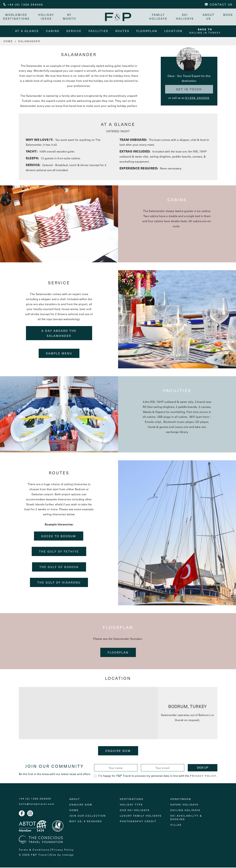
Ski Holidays (184, 17)
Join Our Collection (88, 816)
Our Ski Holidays (135, 811)
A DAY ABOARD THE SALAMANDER (59, 334)
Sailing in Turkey (205, 32)
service (74, 31)
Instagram (30, 814)
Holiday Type (131, 805)
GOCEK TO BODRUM (59, 537)
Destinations (132, 800)
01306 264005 (197, 98)
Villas (176, 825)
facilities (98, 31)
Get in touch (189, 90)
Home (74, 811)
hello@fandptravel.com (37, 805)
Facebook (22, 814)
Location (173, 31)
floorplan (147, 31)
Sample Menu (59, 354)
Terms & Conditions (34, 850)
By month (70, 17)
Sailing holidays (185, 811)
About (75, 800)
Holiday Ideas (47, 17)
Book (228, 15)
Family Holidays (158, 17)
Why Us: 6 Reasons (86, 822)
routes (122, 31)
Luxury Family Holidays (141, 816)
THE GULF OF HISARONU (59, 583)
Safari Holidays (184, 805)
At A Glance (27, 31)
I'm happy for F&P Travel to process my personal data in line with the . (156, 776)
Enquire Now (118, 751)
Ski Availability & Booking (186, 818)
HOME (8, 42)
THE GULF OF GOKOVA (59, 567)
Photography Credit (138, 822)
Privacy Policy (203, 776)
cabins (53, 31)
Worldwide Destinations (17, 17)
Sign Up (203, 768)
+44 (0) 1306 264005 (35, 799)
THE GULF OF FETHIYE (59, 552)
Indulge (68, 855)
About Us (208, 17)
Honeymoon (181, 800)
